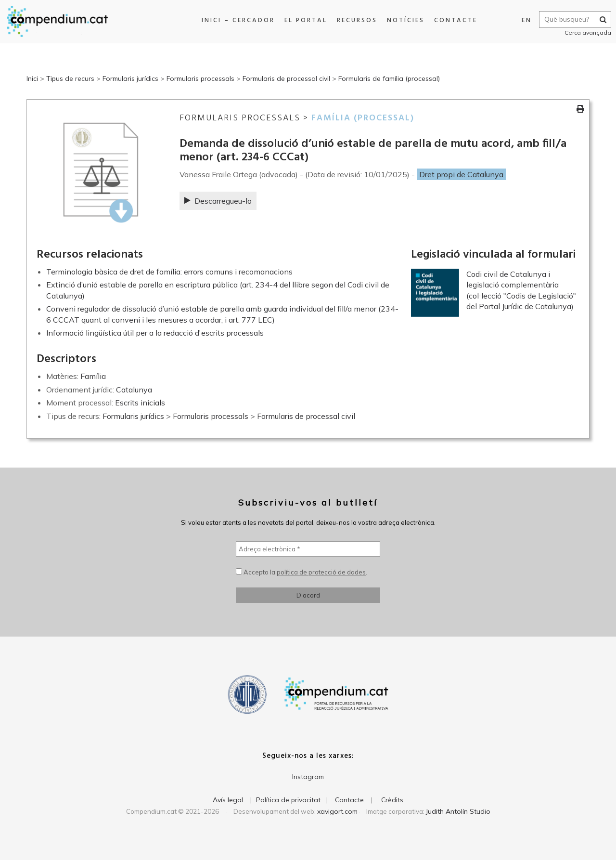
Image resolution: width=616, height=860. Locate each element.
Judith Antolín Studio (458, 811)
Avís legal (228, 800)
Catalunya (134, 390)
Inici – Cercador (236, 20)
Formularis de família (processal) (389, 78)
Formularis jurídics (130, 78)
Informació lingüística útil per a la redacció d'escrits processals (155, 333)
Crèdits (392, 800)
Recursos (355, 20)
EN (524, 20)
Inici (32, 78)
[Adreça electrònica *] (308, 549)
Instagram (308, 777)
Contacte (454, 20)
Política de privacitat (288, 800)
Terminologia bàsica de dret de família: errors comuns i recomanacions (169, 272)
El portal (304, 20)
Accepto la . (302, 572)
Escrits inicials (140, 403)
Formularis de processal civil (286, 78)
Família (93, 376)
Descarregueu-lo (218, 201)
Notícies (404, 20)
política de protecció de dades (321, 572)
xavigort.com (337, 811)
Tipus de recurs (70, 78)
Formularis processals (200, 78)
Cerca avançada (585, 33)
